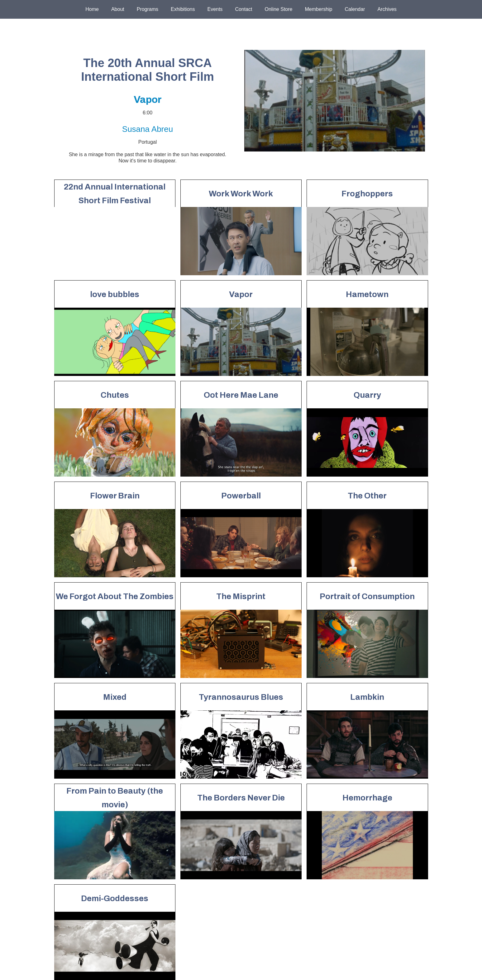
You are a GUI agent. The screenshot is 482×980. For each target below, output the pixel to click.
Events (215, 9)
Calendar (355, 9)
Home (92, 9)
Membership (318, 9)
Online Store (279, 9)
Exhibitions (183, 9)
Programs (148, 9)
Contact (243, 9)
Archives (387, 9)
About (118, 9)
